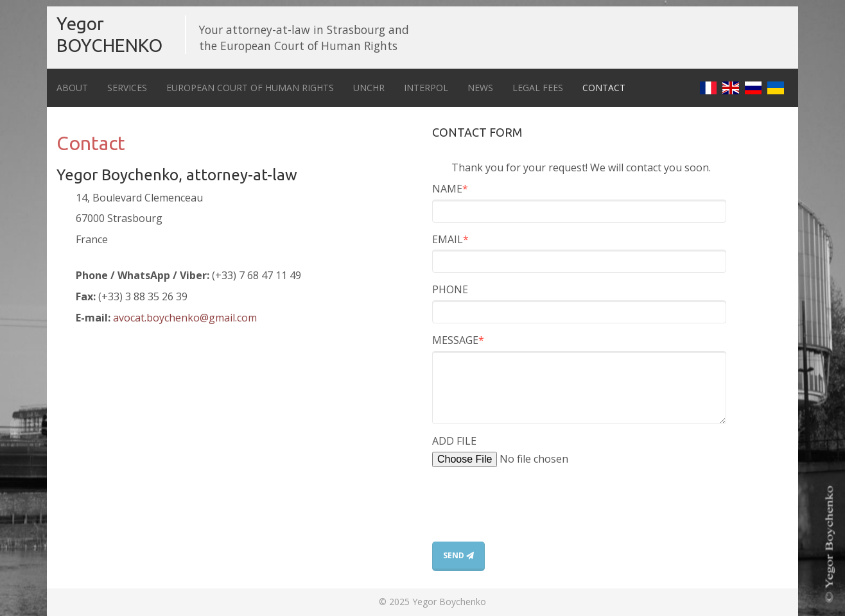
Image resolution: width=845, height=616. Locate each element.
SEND (458, 555)
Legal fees (538, 88)
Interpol (426, 88)
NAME (450, 189)
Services (127, 88)
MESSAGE (458, 340)
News (480, 88)
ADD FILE (454, 441)
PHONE (450, 289)
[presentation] (530, 517)
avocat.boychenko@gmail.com (185, 318)
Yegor (109, 34)
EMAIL (450, 239)
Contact (604, 88)
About (72, 88)
